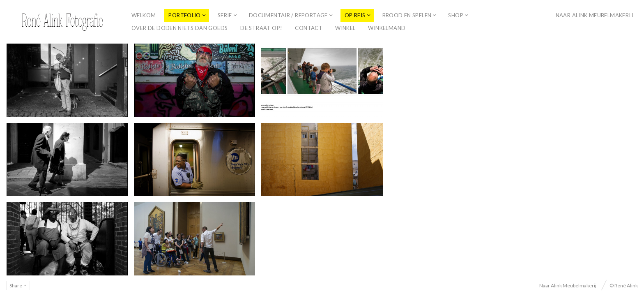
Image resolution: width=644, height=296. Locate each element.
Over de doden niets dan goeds (179, 28)
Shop (456, 15)
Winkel (345, 28)
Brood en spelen (407, 15)
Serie (225, 15)
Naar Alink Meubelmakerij (595, 15)
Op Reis (355, 15)
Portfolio (185, 15)
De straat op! (261, 28)
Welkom (144, 15)
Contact (309, 28)
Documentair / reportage (288, 15)
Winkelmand (387, 28)
